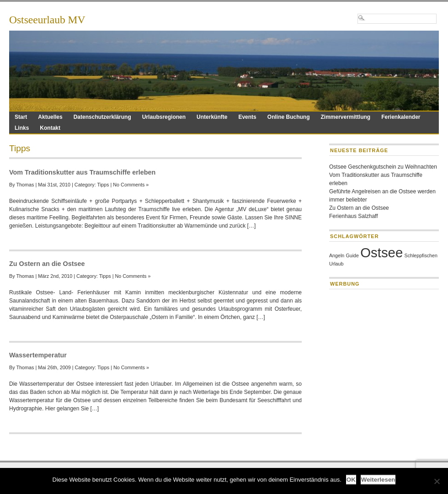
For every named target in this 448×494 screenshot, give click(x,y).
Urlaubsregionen (164, 117)
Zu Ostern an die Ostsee (47, 264)
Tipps (103, 185)
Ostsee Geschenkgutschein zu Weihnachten (383, 167)
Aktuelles (50, 117)
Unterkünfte (212, 117)
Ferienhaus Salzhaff (354, 216)
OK (351, 480)
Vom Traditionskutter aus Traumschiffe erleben (82, 172)
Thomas (25, 185)
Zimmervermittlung (345, 117)
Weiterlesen (378, 480)
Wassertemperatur (38, 355)
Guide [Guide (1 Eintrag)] (352, 255)
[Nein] (437, 481)
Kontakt (50, 128)
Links (22, 128)
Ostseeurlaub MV (47, 20)
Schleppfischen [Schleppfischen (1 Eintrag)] (421, 255)
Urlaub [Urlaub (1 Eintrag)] (336, 264)
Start (21, 117)
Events (247, 117)
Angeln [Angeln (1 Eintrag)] (337, 255)
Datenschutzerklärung (102, 117)
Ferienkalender (401, 117)
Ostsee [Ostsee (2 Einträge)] (381, 252)
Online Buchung (289, 117)
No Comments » (131, 185)
